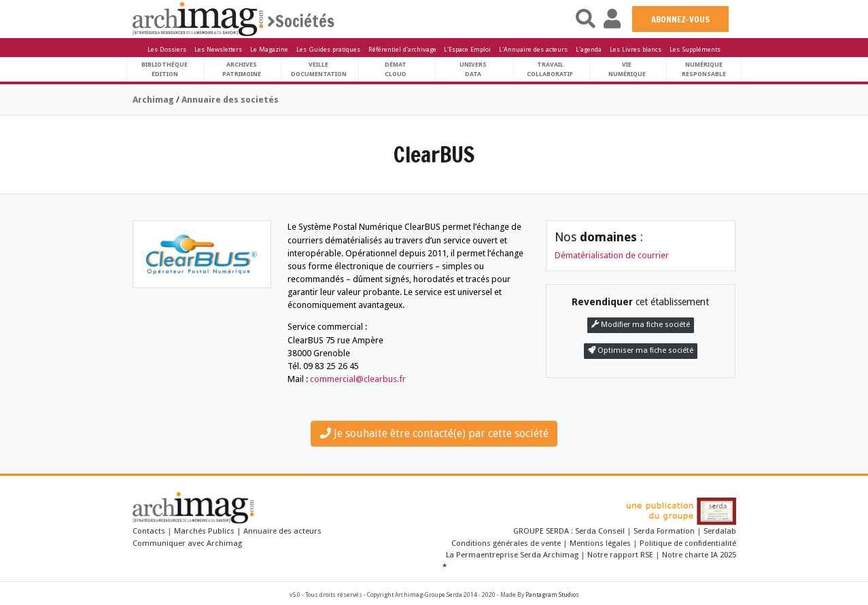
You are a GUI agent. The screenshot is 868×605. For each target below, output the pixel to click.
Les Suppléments (695, 49)
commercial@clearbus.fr (358, 379)
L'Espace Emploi (467, 49)
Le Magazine (269, 49)
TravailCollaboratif (550, 69)
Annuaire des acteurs (282, 531)
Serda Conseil (601, 531)
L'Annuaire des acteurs (533, 49)
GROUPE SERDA (542, 531)
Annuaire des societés (230, 100)
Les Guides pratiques (328, 49)
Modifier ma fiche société (641, 325)
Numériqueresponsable (704, 69)
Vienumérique (627, 69)
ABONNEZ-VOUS (680, 19)
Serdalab (720, 531)
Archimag (153, 100)
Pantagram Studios (552, 595)
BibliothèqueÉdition (164, 69)
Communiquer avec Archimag (187, 543)
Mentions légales (600, 543)
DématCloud (396, 69)
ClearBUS (434, 154)
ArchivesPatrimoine (242, 69)
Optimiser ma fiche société (641, 350)
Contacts (149, 531)
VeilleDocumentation (319, 69)
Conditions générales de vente (506, 543)
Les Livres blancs (636, 49)
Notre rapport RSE (620, 555)
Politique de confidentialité (688, 543)
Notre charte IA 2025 (699, 555)
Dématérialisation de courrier (612, 255)
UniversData (473, 69)
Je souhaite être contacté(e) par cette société (434, 433)
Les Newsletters (218, 49)
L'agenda (589, 49)
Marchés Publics (204, 531)
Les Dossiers (167, 49)
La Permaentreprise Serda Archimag (512, 555)
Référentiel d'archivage (402, 49)
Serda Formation (665, 531)
